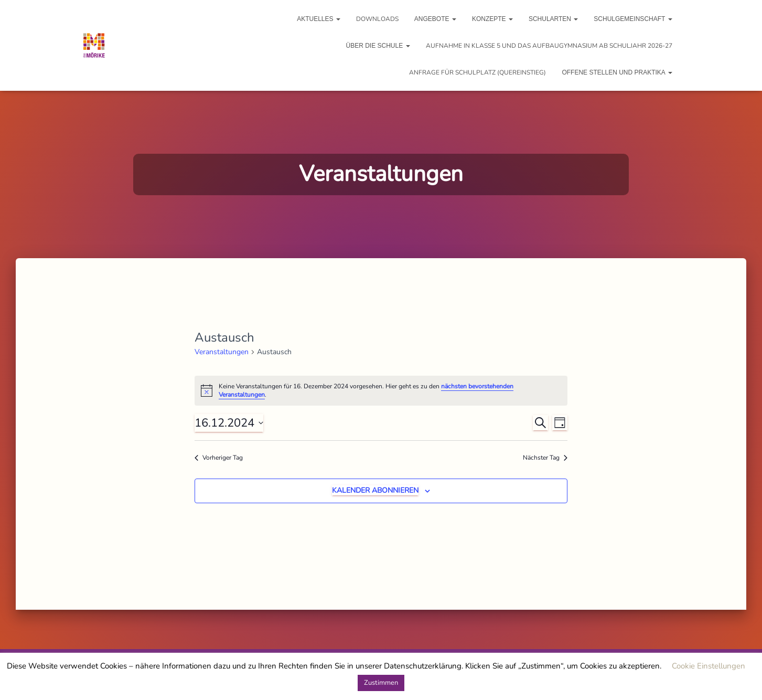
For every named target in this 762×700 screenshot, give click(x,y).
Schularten (553, 19)
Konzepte (492, 19)
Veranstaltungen (222, 352)
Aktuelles (319, 19)
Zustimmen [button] (381, 683)
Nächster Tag (545, 458)
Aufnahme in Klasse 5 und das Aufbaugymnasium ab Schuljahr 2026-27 (549, 46)
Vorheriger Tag (219, 458)
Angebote (435, 19)
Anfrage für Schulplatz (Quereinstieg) (477, 72)
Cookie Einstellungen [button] (709, 666)
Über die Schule (378, 46)
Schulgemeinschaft (633, 19)
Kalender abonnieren (375, 490)
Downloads (377, 19)
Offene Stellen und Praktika (617, 72)
